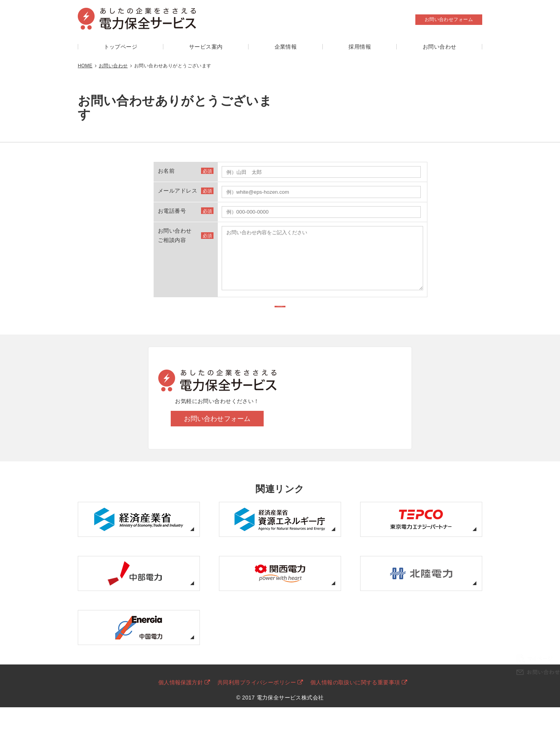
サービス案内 (206, 47)
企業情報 (286, 47)
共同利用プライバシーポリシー (257, 701)
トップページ (121, 47)
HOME (85, 66)
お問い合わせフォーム (449, 19)
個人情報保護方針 (181, 701)
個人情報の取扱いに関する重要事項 (355, 701)
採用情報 (360, 47)
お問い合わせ (440, 47)
